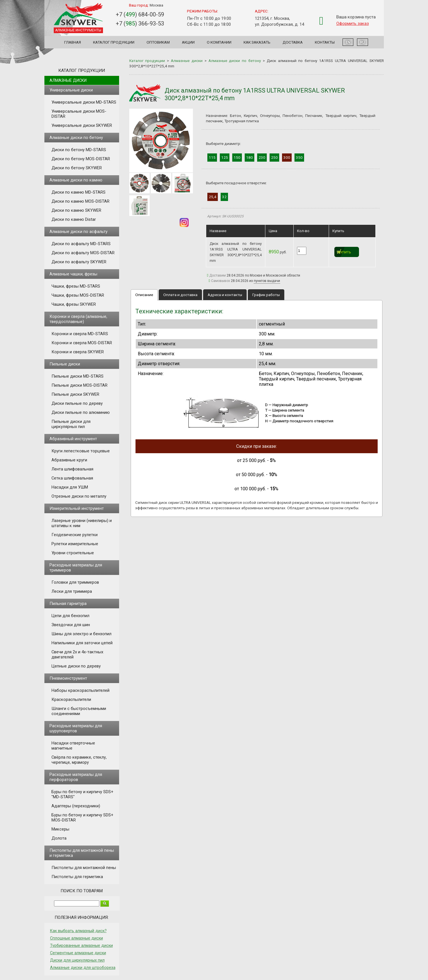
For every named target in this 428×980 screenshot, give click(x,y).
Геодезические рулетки (75, 535)
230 (262, 157)
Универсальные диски (71, 90)
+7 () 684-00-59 (140, 14)
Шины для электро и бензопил (81, 634)
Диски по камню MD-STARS (78, 192)
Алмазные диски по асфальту (78, 232)
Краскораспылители (71, 699)
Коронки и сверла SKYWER (78, 352)
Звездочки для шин (71, 625)
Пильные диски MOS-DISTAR (79, 385)
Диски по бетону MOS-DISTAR (81, 159)
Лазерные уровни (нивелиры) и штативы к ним (82, 523)
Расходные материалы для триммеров (76, 568)
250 (274, 157)
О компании (219, 42)
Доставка (293, 42)
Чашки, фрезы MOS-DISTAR (78, 295)
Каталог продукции (114, 42)
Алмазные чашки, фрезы (73, 274)
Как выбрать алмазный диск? (78, 931)
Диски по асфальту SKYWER (79, 262)
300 (287, 157)
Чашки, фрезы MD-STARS (76, 286)
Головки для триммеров (75, 582)
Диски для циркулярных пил (77, 960)
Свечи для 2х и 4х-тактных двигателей (77, 654)
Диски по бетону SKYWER (77, 168)
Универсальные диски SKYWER (82, 125)
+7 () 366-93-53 (140, 23)
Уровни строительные (73, 553)
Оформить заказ (353, 23)
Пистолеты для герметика (77, 877)
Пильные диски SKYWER (75, 394)
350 (299, 157)
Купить (345, 252)
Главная (73, 42)
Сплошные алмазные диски (77, 938)
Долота (59, 838)
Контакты (325, 42)
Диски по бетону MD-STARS (79, 150)
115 (212, 157)
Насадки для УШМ (70, 487)
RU (363, 42)
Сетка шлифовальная (72, 478)
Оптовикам (158, 42)
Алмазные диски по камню (76, 180)
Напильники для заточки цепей (82, 643)
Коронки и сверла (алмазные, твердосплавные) (78, 319)
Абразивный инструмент (73, 439)
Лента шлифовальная (72, 469)
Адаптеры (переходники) (76, 806)
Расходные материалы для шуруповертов (76, 728)
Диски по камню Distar (74, 219)
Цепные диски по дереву (76, 666)
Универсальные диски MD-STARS (84, 102)
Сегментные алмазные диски (78, 953)
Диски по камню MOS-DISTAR (80, 201)
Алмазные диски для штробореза (83, 968)
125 (225, 157)
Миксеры (60, 829)
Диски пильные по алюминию (81, 412)
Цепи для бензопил (70, 616)
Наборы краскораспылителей (80, 690)
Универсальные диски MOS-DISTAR (79, 114)
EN (348, 42)
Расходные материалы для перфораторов (76, 777)
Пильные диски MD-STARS (78, 376)
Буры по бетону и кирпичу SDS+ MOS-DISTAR (82, 818)
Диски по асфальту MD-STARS (81, 244)
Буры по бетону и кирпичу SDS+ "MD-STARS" (82, 794)
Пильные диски (65, 364)
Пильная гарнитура (68, 604)
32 (224, 197)
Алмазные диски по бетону (76, 138)
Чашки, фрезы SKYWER (74, 304)
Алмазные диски (68, 80)
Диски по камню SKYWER (76, 210)
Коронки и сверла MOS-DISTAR (82, 343)
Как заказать (257, 42)
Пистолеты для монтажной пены (84, 868)
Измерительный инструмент (77, 508)
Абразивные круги (69, 460)
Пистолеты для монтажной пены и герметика (82, 853)
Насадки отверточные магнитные (73, 746)
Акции (188, 42)
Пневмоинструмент (68, 678)
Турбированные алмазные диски (81, 945)
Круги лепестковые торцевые (81, 451)
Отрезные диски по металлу (79, 496)
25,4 (213, 197)
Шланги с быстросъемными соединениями (79, 711)
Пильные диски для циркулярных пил (71, 424)
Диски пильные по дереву (77, 403)
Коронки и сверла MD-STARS (80, 334)
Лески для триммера (72, 591)
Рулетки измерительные (75, 544)
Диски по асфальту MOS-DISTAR (83, 253)
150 (237, 157)
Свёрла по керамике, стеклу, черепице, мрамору (79, 760)
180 (250, 157)
